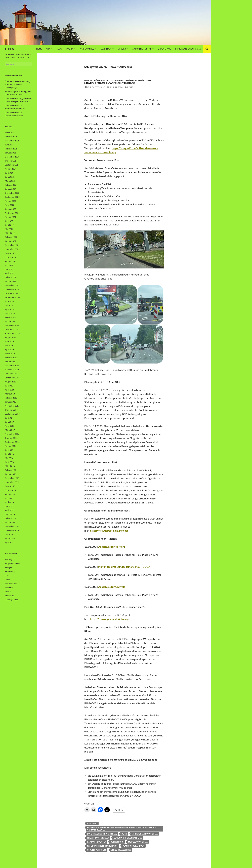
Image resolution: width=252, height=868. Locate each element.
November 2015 (12, 482)
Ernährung (131, 80)
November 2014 (12, 530)
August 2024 (11, 169)
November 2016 (12, 434)
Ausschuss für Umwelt (112, 587)
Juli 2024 (9, 173)
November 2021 (12, 249)
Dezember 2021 (12, 245)
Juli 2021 (9, 265)
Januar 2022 (11, 241)
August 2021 (11, 261)
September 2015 (12, 490)
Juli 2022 (9, 221)
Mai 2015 (9, 506)
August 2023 (11, 201)
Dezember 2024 (12, 157)
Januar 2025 (11, 153)
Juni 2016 (9, 454)
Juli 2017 (9, 418)
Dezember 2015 (12, 478)
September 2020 (12, 297)
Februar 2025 (11, 149)
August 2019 (11, 338)
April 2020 (10, 309)
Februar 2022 (11, 237)
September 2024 (12, 165)
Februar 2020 (11, 317)
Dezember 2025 (12, 141)
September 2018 (12, 378)
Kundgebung (117, 842)
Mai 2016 (9, 458)
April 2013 (10, 542)
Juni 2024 (9, 177)
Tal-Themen (106, 49)
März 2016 (10, 466)
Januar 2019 (11, 362)
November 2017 (12, 406)
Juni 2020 (9, 301)
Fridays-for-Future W (98, 838)
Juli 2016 (9, 450)
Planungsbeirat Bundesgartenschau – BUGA (124, 567)
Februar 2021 (11, 277)
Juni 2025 (9, 145)
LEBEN (10, 49)
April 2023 (10, 205)
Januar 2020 (11, 321)
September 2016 (12, 442)
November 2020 (12, 289)
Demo (124, 834)
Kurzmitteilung (96, 87)
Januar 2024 (11, 189)
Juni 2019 (9, 342)
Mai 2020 (9, 305)
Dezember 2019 (12, 325)
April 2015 (10, 510)
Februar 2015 (11, 518)
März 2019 (10, 354)
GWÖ (141, 80)
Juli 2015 (9, 498)
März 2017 (10, 430)
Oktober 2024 (11, 161)
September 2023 (12, 197)
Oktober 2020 (11, 293)
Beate (130, 87)
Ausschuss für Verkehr (112, 547)
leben (148, 80)
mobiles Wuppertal (138, 842)
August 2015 (11, 494)
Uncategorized (12, 600)
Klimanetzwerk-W (97, 842)
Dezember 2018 (12, 366)
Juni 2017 (9, 422)
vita (48, 49)
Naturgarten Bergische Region (103, 846)
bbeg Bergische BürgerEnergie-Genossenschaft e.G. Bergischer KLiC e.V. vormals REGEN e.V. (122, 829)
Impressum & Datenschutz (188, 49)
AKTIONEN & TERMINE (142, 49)
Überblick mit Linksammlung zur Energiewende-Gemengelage (17, 84)
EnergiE (120, 80)
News (59, 49)
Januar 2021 (11, 281)
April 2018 (10, 390)
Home (39, 49)
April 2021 (10, 273)
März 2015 (10, 514)
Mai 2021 (9, 269)
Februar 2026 (11, 137)
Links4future (164, 49)
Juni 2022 (9, 225)
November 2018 (12, 370)
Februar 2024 (11, 185)
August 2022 (11, 217)
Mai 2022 (9, 229)
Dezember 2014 (12, 526)
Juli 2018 (9, 386)
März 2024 (10, 181)
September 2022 (12, 213)
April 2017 (10, 426)
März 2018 (10, 394)
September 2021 (12, 257)
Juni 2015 (9, 502)
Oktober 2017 (11, 410)
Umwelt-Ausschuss (97, 850)
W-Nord (122, 49)
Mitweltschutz (93, 83)
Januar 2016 (11, 474)
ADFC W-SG (92, 823)
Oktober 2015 (11, 486)
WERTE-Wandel (87, 49)
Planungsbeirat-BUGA (134, 846)
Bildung (89, 80)
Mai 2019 (9, 346)
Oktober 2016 (11, 438)
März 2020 (10, 313)
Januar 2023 (11, 209)
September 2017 (12, 414)
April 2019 (10, 350)
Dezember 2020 (12, 285)
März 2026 (10, 133)
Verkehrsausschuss (121, 850)
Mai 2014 (9, 534)
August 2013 (11, 538)
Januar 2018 (11, 402)
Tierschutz (128, 83)
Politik (70, 49)
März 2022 (10, 233)
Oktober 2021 (11, 253)
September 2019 (12, 333)
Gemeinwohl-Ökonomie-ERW (128, 838)
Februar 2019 (11, 358)
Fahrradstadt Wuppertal (145, 834)
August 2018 (11, 382)
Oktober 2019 (11, 329)
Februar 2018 (11, 398)
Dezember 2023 (12, 193)
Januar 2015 (11, 522)
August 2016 (11, 446)
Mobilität (107, 83)
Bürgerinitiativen (104, 80)
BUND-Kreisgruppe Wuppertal (102, 834)
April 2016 (10, 462)
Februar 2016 (11, 470)
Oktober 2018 (11, 374)
